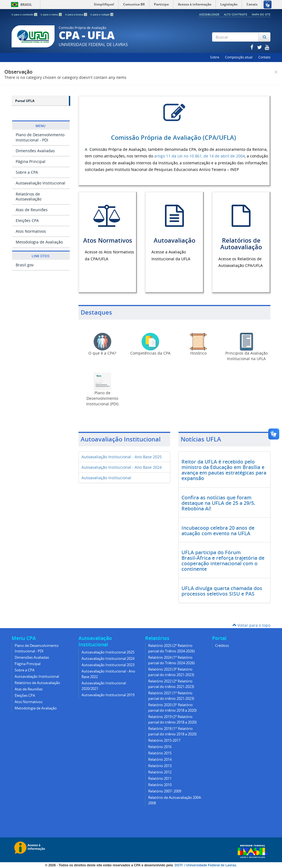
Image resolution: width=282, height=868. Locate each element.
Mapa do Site (261, 14)
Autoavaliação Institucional (40, 183)
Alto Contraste (236, 14)
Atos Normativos (31, 231)
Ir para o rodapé (102, 14)
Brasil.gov (25, 265)
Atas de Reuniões (32, 210)
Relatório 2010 (160, 785)
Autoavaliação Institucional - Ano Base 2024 (122, 467)
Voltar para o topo (251, 625)
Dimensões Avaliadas (35, 151)
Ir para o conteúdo (25, 14)
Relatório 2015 (160, 753)
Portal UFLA (25, 101)
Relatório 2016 (160, 747)
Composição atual (239, 57)
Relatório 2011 (160, 779)
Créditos (222, 646)
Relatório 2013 (160, 766)
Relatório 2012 (160, 772)
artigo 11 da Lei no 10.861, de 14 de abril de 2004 (200, 156)
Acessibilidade (209, 14)
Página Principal (31, 161)
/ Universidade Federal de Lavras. (210, 865)
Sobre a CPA (27, 172)
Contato (264, 57)
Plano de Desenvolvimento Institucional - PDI (40, 137)
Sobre (215, 57)
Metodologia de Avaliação (39, 242)
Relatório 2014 (160, 759)
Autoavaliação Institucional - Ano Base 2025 (122, 457)
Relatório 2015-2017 (164, 740)
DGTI (179, 865)
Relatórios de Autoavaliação (29, 196)
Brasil (21, 5)
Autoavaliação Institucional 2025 (108, 652)
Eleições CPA (27, 220)
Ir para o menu (51, 14)
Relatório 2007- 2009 (165, 791)
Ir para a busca (76, 14)
